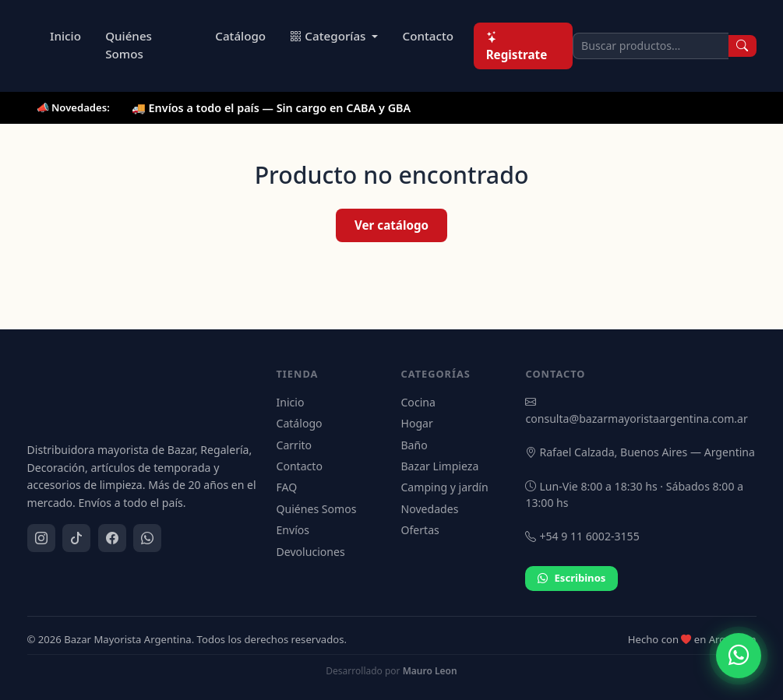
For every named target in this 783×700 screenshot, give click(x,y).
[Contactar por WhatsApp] (739, 656)
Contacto (429, 36)
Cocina (418, 402)
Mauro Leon (430, 671)
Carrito (294, 445)
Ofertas (420, 530)
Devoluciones (310, 552)
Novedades (429, 509)
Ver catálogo (391, 225)
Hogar (416, 423)
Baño (414, 445)
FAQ (286, 487)
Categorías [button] (329, 36)
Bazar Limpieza (439, 466)
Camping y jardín (444, 487)
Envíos (293, 530)
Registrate (517, 46)
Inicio (65, 36)
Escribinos (571, 579)
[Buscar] (742, 46)
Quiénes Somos (129, 45)
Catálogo (240, 36)
